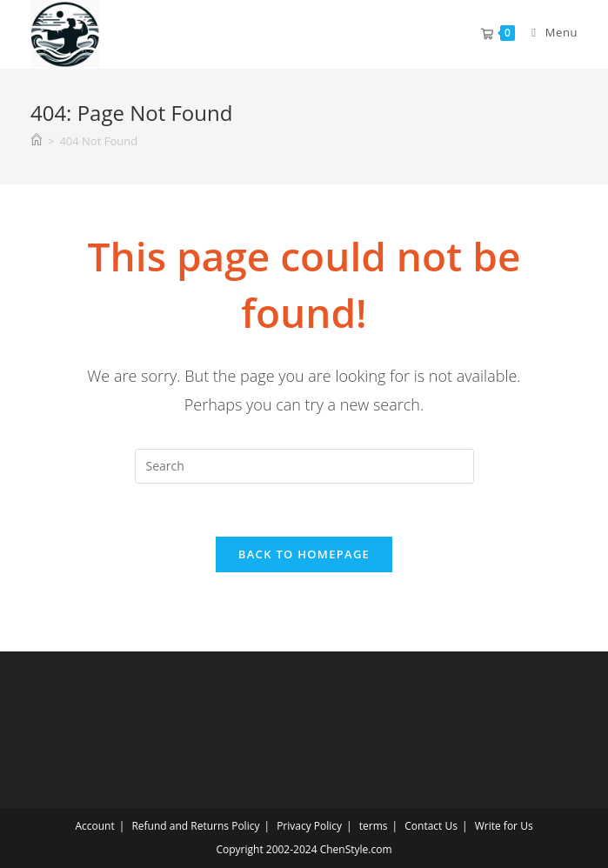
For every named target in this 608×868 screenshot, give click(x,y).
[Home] (37, 141)
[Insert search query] (304, 466)
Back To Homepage (304, 554)
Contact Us (431, 826)
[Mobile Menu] (548, 32)
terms (374, 826)
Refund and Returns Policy (195, 826)
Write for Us (504, 826)
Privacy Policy (309, 826)
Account (94, 826)
